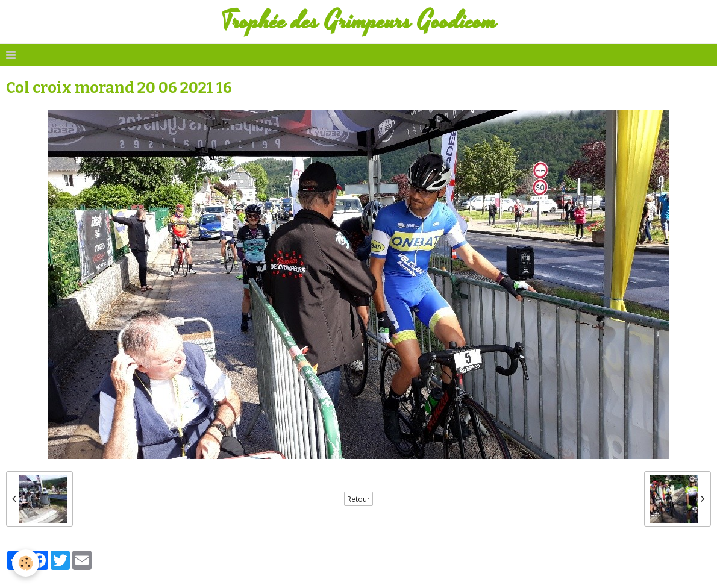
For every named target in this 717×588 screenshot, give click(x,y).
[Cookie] (26, 563)
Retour (358, 499)
